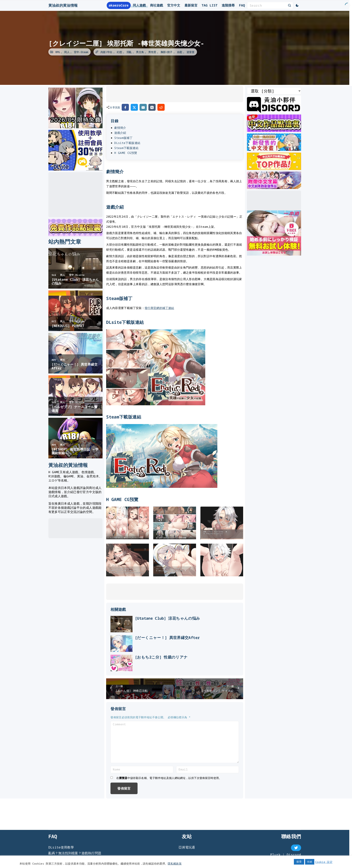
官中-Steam (81, 52)
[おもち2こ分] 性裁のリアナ (183, 685)
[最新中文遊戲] (274, 131)
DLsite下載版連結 (127, 143)
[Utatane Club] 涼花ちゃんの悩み (189, 618)
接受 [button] (299, 862)
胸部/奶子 (167, 52)
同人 (67, 52)
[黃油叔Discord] (274, 112)
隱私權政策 (175, 863)
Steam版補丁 (123, 138)
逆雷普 (191, 52)
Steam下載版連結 (126, 148)
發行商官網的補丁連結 (159, 308)
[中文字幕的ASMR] (274, 188)
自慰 (180, 52)
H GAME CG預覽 (126, 153)
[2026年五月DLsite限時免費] (75, 127)
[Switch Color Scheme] (297, 5)
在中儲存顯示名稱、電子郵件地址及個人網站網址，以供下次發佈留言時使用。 (169, 820)
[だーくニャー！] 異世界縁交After (189, 652)
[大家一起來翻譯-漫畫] (274, 150)
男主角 (140, 52)
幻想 (119, 52)
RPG (58, 52)
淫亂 (129, 52)
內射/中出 (107, 52)
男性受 (152, 52)
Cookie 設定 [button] (324, 862)
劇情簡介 (120, 128)
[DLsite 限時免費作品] (75, 235)
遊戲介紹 (120, 133)
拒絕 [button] (310, 862)
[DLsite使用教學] (75, 169)
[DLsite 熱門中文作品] (274, 169)
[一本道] (274, 254)
